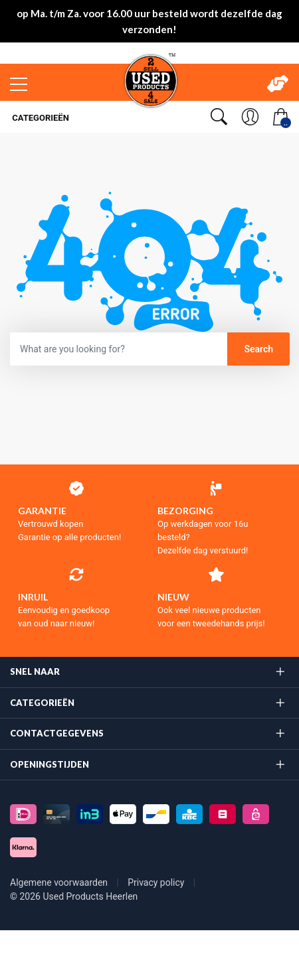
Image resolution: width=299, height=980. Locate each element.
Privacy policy (157, 882)
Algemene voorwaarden (60, 882)
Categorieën (40, 118)
